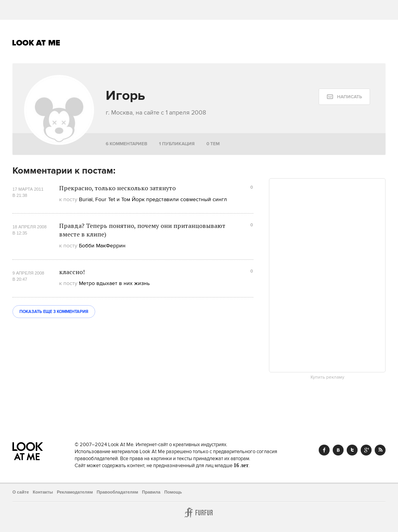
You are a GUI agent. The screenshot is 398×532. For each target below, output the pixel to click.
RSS (380, 450)
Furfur (199, 513)
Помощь (173, 492)
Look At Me (36, 43)
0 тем (213, 144)
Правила (151, 492)
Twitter (352, 450)
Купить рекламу (327, 377)
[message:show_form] (344, 97)
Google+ (366, 450)
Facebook (324, 450)
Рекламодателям (75, 492)
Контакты (43, 492)
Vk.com (338, 450)
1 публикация (177, 144)
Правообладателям (118, 492)
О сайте (21, 492)
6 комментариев (127, 144)
